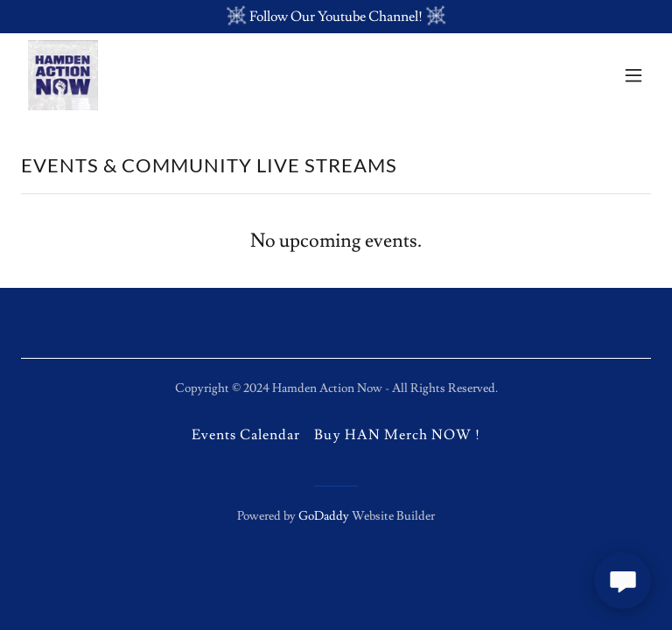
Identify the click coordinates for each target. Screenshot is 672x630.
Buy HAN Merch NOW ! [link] (397, 435)
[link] (63, 75)
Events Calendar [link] (246, 435)
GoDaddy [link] (324, 516)
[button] (633, 75)
